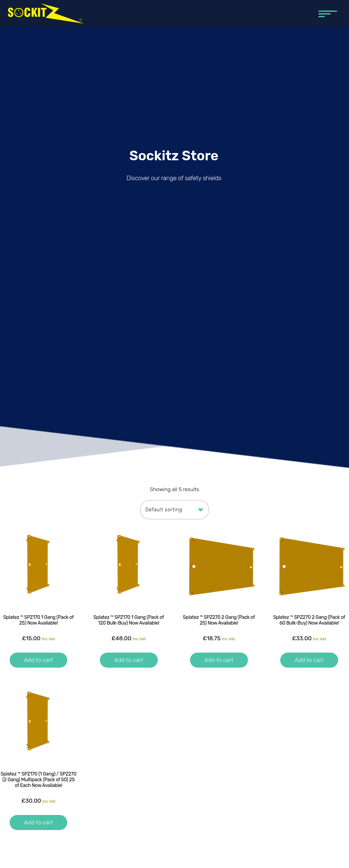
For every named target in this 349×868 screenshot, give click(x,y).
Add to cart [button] (39, 660)
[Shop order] (174, 510)
